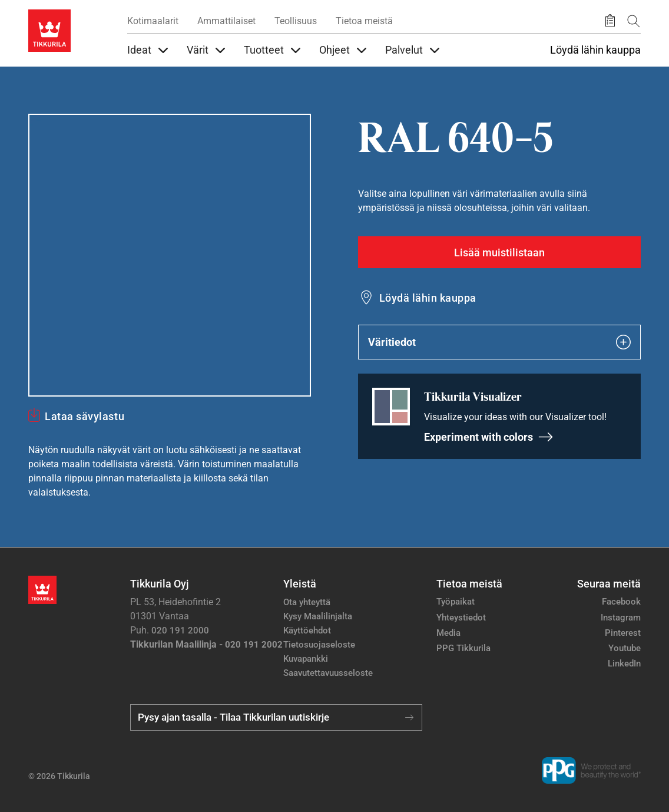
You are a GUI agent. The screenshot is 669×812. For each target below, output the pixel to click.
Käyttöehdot (307, 631)
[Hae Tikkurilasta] (634, 21)
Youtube (625, 648)
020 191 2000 (180, 631)
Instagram (621, 618)
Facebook (621, 602)
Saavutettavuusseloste (328, 673)
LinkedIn (624, 664)
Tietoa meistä (364, 21)
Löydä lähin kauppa (595, 50)
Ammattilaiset (226, 21)
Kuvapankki (306, 659)
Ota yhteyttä (307, 602)
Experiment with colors (489, 437)
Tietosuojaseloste (319, 645)
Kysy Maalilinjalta (318, 616)
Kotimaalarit (153, 21)
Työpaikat (456, 602)
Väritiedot (499, 342)
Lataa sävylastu (85, 416)
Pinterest (623, 633)
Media (448, 633)
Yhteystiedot (461, 618)
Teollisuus (296, 21)
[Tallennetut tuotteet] (610, 21)
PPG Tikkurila (463, 648)
